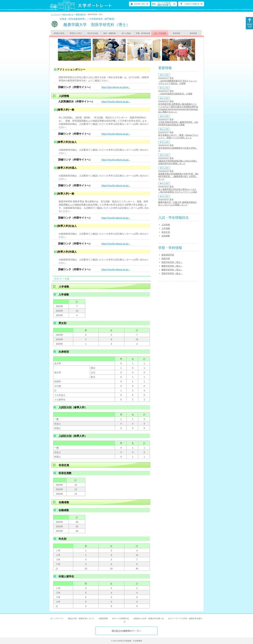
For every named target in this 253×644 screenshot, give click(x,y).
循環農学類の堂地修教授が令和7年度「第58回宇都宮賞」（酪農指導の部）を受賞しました (178, 176)
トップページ (56, 14)
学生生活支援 (93, 33)
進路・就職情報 (109, 33)
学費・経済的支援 (143, 33)
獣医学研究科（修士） (172, 273)
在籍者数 (166, 236)
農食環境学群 (168, 255)
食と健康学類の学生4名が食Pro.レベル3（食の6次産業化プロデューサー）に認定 (178, 191)
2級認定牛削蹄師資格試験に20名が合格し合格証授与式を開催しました (178, 162)
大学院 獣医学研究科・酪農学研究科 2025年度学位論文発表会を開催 (178, 123)
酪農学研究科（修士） (172, 266)
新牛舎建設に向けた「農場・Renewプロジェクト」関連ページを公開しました (178, 136)
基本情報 (193, 33)
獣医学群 (166, 259)
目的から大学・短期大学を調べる (149, 618)
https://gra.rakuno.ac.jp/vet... (116, 87)
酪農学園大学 (81, 14)
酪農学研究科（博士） (172, 270)
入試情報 (166, 225)
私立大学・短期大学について (82, 618)
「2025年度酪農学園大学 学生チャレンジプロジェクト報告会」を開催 (178, 82)
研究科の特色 (59, 33)
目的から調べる (68, 14)
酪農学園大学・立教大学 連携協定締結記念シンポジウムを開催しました (177, 204)
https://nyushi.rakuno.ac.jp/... (116, 102)
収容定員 (166, 232)
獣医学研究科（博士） (172, 262)
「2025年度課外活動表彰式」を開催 (175, 94)
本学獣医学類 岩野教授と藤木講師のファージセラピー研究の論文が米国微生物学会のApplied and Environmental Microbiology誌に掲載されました (178, 108)
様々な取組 (126, 33)
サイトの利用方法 (121, 618)
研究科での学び (76, 33)
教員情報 (177, 33)
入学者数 (166, 228)
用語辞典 (104, 618)
